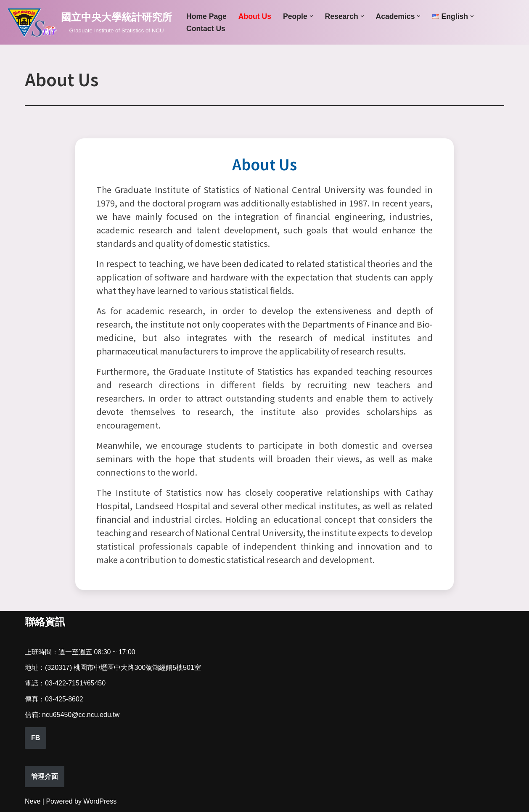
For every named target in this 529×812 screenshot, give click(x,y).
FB (36, 738)
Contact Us (206, 29)
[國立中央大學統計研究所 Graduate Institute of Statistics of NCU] (89, 22)
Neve (33, 801)
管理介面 (45, 776)
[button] (311, 16)
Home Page (206, 16)
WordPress (100, 801)
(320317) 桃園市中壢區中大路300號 (99, 668)
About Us (255, 16)
